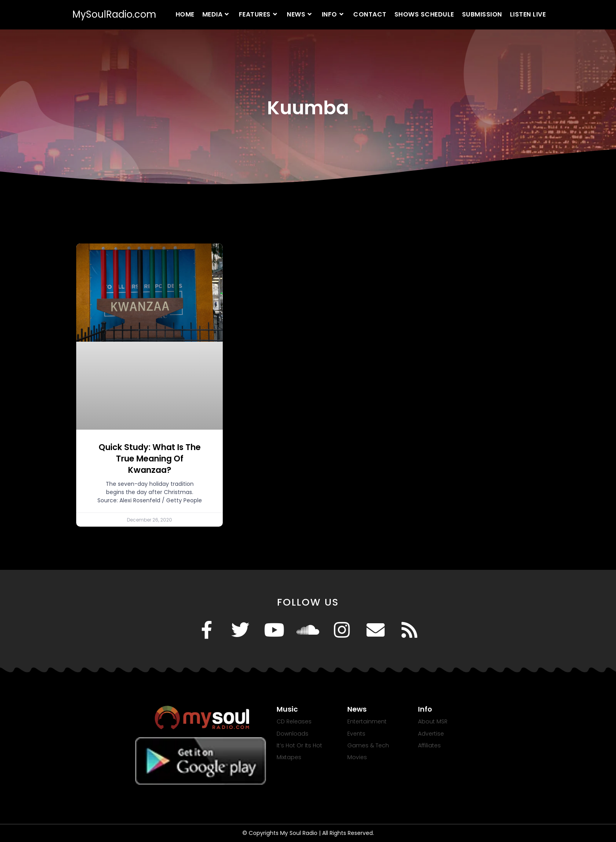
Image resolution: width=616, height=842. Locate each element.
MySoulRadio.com (114, 14)
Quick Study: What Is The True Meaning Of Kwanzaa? (150, 459)
